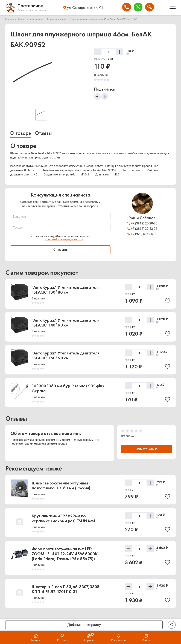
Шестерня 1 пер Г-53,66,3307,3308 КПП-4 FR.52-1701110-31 (66, 589)
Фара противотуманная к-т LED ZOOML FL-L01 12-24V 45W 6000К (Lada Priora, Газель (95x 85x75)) (65, 554)
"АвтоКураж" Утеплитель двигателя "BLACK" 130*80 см (65, 290)
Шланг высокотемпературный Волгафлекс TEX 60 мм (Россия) (61, 485)
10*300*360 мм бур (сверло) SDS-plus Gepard (68, 388)
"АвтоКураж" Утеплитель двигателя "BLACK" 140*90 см (65, 323)
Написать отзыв (147, 449)
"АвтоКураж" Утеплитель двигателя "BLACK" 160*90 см (65, 355)
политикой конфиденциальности (64, 239)
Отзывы (43, 133)
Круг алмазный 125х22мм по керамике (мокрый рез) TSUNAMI (63, 518)
